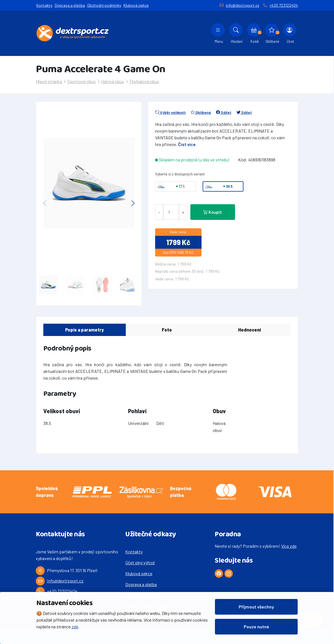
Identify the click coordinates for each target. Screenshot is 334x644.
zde (75, 627)
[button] (133, 203)
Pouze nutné (256, 627)
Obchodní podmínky (104, 5)
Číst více (187, 144)
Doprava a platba (70, 5)
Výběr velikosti (170, 112)
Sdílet (224, 112)
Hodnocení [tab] (249, 330)
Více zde (289, 546)
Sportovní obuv (82, 81)
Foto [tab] (167, 330)
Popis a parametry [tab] (84, 330)
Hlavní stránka (49, 81)
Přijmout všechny (256, 607)
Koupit (213, 212)
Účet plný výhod (140, 562)
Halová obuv (113, 81)
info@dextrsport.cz (242, 5)
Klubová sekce (136, 5)
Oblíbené (201, 112)
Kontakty (44, 5)
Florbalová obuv (144, 81)
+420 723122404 (284, 5)
